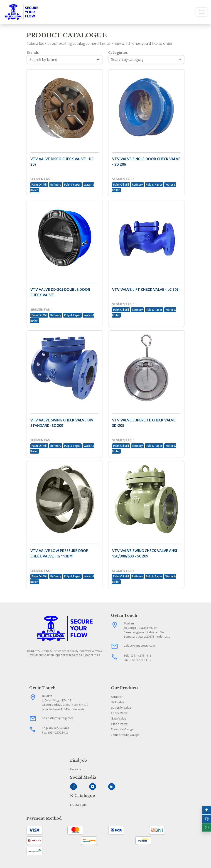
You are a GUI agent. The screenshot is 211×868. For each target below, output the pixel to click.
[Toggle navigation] (202, 12)
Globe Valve (119, 724)
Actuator (117, 697)
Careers (76, 769)
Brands (33, 53)
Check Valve (119, 713)
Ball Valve (118, 702)
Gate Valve (119, 718)
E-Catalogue (78, 805)
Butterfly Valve (121, 708)
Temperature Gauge (125, 735)
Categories (118, 53)
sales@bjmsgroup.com (139, 646)
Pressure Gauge (122, 729)
